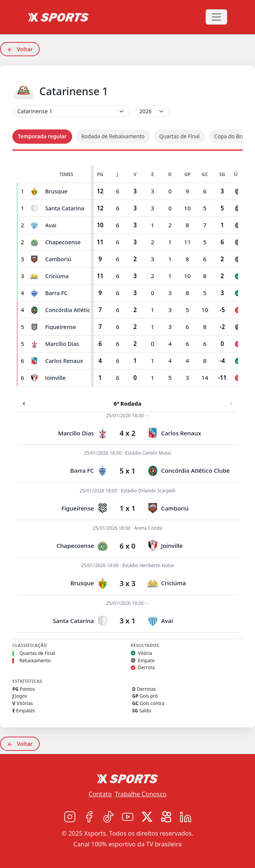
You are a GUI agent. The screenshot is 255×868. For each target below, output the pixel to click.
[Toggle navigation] (216, 17)
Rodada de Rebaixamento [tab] (113, 136)
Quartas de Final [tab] (180, 136)
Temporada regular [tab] (42, 136)
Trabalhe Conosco (141, 794)
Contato (100, 794)
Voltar (20, 49)
